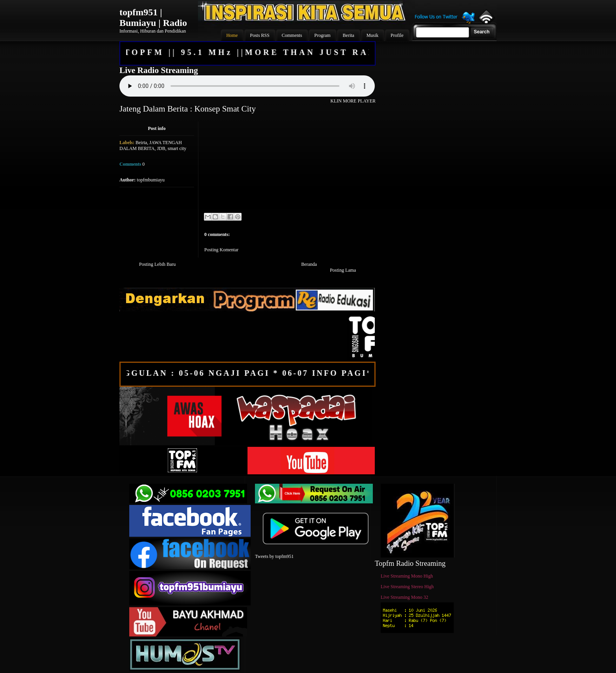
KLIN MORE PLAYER (353, 101)
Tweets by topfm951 (274, 556)
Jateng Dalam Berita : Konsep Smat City (188, 109)
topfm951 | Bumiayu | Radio (153, 17)
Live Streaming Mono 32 (404, 597)
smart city (177, 148)
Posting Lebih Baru (157, 264)
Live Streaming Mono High (407, 576)
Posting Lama (343, 270)
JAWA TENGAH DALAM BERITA (151, 145)
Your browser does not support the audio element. (247, 86)
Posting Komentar (221, 250)
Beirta (141, 143)
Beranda (309, 264)
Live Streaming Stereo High (407, 587)
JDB (161, 148)
